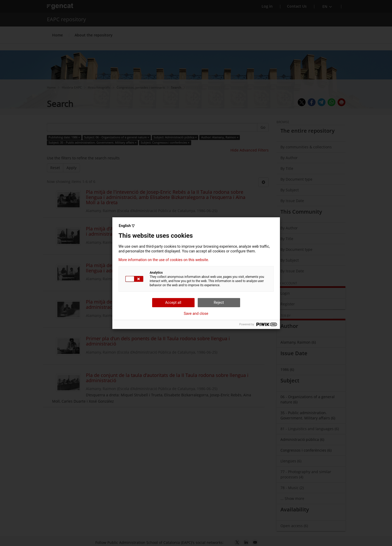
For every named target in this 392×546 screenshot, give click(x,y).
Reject (219, 302)
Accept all (173, 302)
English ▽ (127, 226)
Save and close (196, 313)
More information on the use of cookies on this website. (164, 260)
